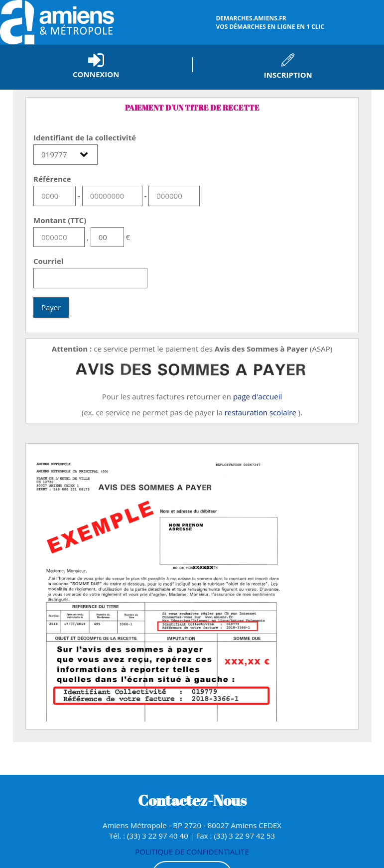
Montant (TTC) (60, 220)
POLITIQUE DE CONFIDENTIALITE (192, 852)
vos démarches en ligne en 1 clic (299, 22)
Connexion (96, 74)
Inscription (288, 75)
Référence (52, 179)
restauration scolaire (260, 412)
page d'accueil (257, 396)
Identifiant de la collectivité (85, 137)
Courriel (48, 261)
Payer (51, 307)
